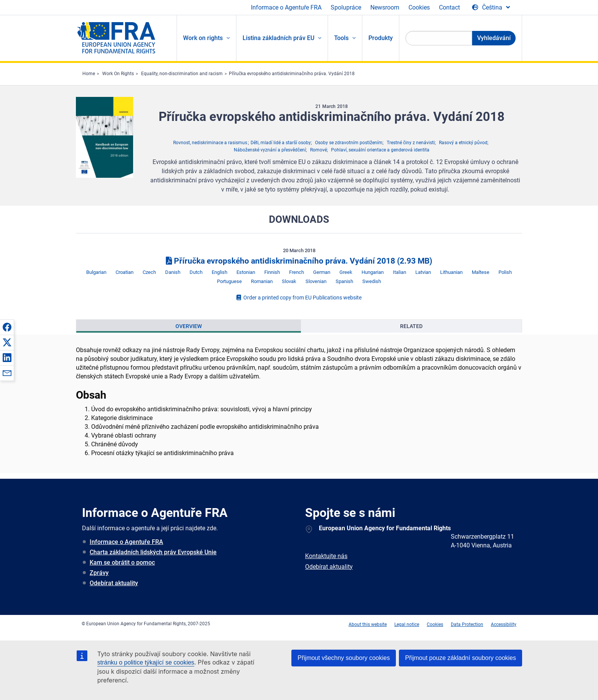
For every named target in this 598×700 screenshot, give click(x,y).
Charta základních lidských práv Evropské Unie (153, 552)
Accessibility (504, 624)
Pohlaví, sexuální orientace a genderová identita (380, 150)
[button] (7, 327)
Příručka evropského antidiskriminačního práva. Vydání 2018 (292, 74)
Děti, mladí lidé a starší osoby (281, 143)
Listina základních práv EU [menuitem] (278, 38)
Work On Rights (118, 74)
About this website (368, 624)
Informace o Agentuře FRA (286, 7)
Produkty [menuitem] (381, 38)
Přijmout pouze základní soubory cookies (461, 658)
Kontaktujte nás (326, 556)
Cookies (419, 7)
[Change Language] (491, 8)
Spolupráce (346, 7)
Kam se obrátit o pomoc (122, 562)
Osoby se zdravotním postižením (349, 143)
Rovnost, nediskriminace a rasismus (210, 143)
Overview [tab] (189, 326)
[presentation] (189, 326)
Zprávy (99, 573)
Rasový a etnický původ (463, 143)
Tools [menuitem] (341, 38)
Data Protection (467, 624)
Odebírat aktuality (114, 583)
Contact (449, 7)
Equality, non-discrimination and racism (182, 74)
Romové (318, 150)
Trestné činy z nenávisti (411, 143)
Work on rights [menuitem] (203, 38)
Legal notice (407, 624)
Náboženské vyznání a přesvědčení (270, 150)
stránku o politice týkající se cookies (146, 662)
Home (89, 74)
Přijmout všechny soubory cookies (344, 658)
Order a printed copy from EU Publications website (299, 298)
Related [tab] (411, 326)
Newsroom (385, 7)
